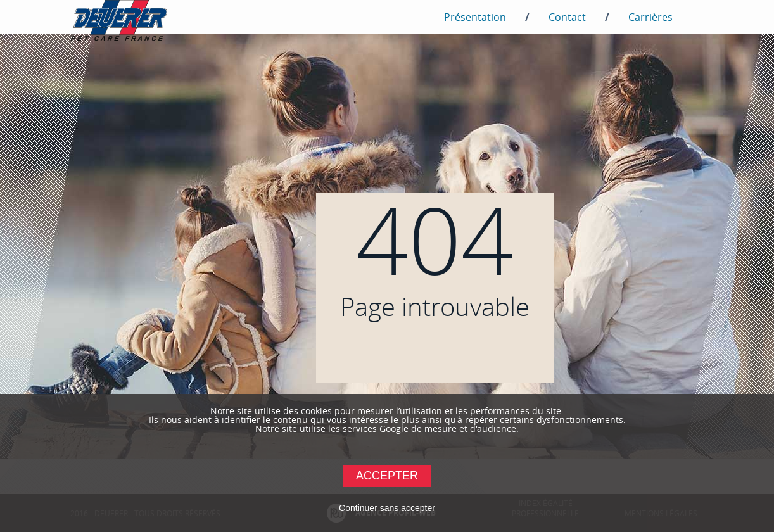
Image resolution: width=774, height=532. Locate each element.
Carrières (650, 17)
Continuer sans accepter (387, 508)
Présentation (475, 17)
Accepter (387, 476)
